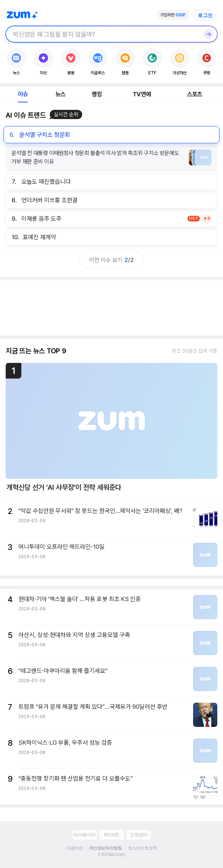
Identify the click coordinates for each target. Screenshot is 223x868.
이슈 (23, 94)
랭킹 (97, 94)
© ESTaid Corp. (111, 854)
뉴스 (60, 94)
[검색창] (102, 34)
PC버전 (111, 835)
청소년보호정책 (142, 848)
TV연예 (142, 94)
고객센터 (138, 835)
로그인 (205, 15)
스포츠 (195, 94)
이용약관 (74, 848)
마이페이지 (84, 835)
